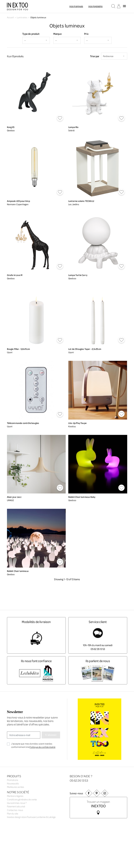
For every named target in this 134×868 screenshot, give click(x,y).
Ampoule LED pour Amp (18, 201)
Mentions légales (15, 795)
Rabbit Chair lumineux (18, 571)
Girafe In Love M (15, 275)
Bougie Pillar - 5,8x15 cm (19, 349)
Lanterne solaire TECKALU (81, 201)
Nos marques (76, 6)
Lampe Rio (73, 127)
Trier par (95, 56)
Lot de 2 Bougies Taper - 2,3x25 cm (85, 349)
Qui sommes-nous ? (17, 802)
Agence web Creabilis (40, 830)
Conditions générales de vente (22, 798)
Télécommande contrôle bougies (23, 423)
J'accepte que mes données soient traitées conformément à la (33, 745)
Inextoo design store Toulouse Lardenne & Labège (31, 816)
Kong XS (11, 127)
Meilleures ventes (16, 787)
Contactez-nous (15, 809)
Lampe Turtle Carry (78, 275)
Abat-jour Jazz (14, 497)
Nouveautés (13, 783)
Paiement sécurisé (16, 805)
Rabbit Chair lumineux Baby (82, 497)
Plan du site (13, 812)
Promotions (13, 780)
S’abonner (51, 735)
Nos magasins (95, 6)
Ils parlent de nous (98, 661)
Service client (98, 622)
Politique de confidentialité (42, 747)
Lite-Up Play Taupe (77, 423)
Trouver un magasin (98, 804)
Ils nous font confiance (36, 661)
